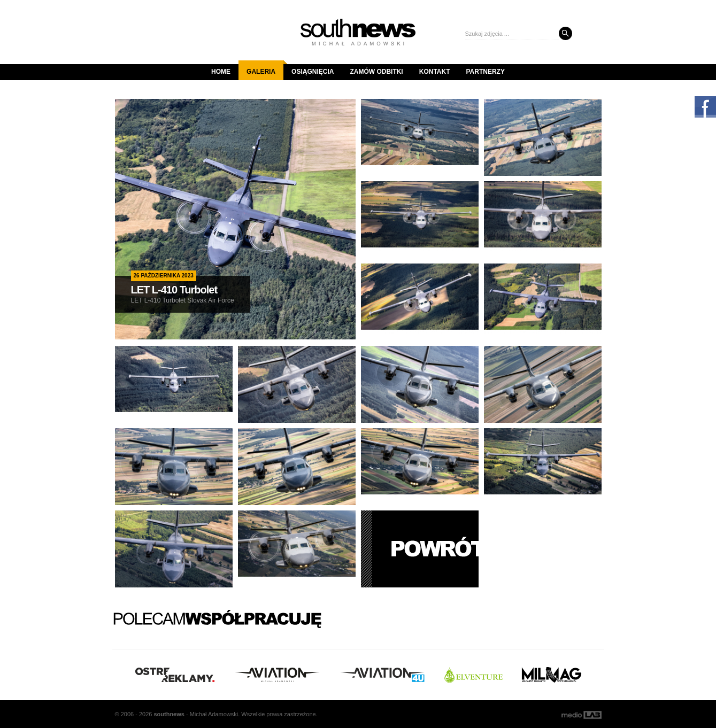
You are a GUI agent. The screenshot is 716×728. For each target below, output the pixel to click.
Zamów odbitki (376, 72)
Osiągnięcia (313, 72)
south (169, 714)
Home (221, 72)
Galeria (265, 68)
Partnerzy (486, 72)
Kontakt (435, 72)
